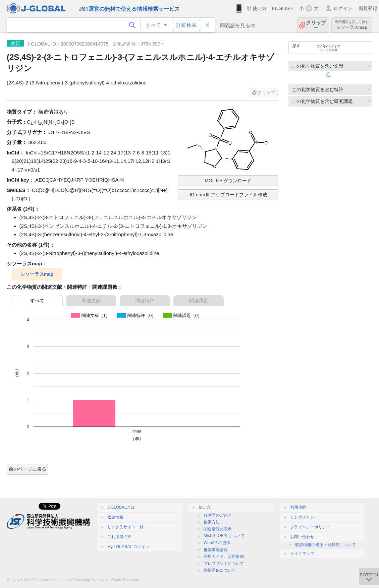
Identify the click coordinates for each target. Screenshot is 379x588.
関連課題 (199, 301)
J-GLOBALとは (121, 507)
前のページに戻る (28, 469)
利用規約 (298, 507)
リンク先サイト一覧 (125, 527)
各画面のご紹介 (218, 515)
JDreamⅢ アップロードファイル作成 (228, 195)
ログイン (343, 8)
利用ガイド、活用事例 (224, 557)
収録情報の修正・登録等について (325, 545)
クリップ (316, 25)
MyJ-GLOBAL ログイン (128, 547)
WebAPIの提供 (217, 543)
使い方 (260, 8)
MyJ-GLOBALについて (224, 536)
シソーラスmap (352, 25)
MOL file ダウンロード (228, 181)
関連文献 (91, 301)
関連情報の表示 (218, 529)
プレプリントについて (224, 564)
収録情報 (115, 517)
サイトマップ (302, 553)
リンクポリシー (304, 517)
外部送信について (220, 570)
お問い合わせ (302, 537)
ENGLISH (282, 8)
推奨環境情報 (216, 550)
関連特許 (145, 301)
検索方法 (212, 522)
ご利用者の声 (119, 537)
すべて (37, 301)
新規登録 (368, 8)
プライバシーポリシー (310, 527)
